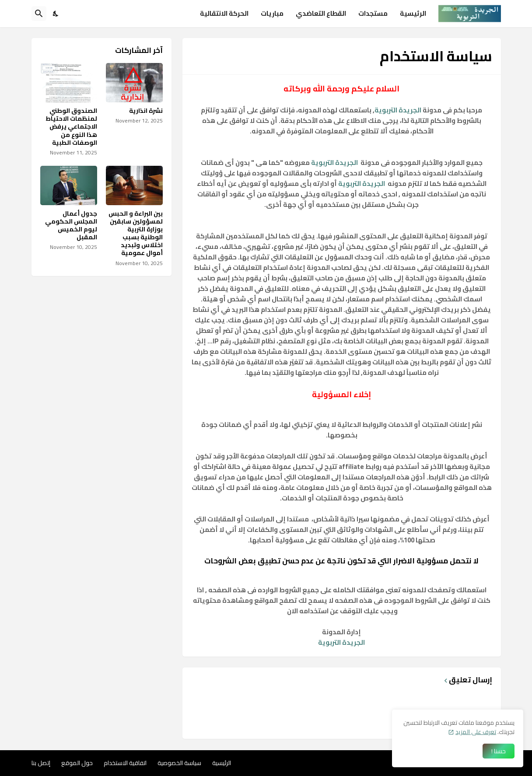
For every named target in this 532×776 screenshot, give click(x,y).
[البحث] (39, 14)
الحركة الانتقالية (224, 13)
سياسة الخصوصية (179, 763)
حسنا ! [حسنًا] (499, 751)
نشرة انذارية (146, 111)
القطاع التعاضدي (321, 13)
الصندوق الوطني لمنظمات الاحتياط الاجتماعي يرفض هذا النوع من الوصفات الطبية (71, 127)
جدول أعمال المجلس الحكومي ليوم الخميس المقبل (71, 225)
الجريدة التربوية (398, 110)
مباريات (272, 13)
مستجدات (373, 13)
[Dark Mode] (56, 14)
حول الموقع (77, 763)
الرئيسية (413, 13)
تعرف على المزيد (476, 732)
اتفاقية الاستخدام (125, 763)
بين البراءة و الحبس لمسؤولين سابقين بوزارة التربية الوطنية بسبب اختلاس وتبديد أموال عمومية (136, 233)
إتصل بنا (41, 763)
